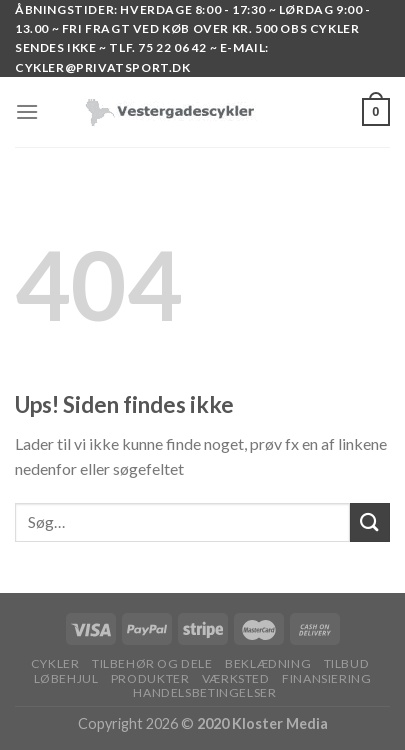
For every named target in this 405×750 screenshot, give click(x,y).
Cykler (55, 663)
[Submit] (370, 522)
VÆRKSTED (236, 678)
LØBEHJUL (66, 678)
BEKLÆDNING (268, 663)
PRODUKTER (150, 678)
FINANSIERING (326, 678)
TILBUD (347, 663)
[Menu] (27, 111)
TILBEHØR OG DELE (152, 663)
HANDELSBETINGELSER (204, 692)
